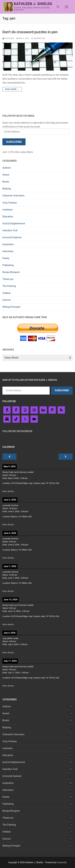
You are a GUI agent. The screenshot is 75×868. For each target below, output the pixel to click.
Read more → (12, 89)
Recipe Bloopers (11, 272)
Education (8, 217)
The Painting (9, 286)
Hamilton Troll (10, 230)
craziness (8, 210)
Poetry (6, 258)
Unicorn (7, 300)
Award (6, 175)
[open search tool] (58, 7)
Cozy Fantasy (10, 203)
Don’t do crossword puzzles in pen (30, 32)
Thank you (8, 279)
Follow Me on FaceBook (17, 431)
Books (6, 182)
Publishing (8, 265)
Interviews (8, 251)
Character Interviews (13, 196)
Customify (62, 862)
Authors (7, 168)
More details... (9, 491)
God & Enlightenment (14, 223)
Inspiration (38, 38)
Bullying (7, 189)
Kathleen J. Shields (33, 4)
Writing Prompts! (11, 307)
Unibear (7, 293)
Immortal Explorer (12, 237)
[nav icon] (67, 7)
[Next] (66, 457)
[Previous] (9, 457)
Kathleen (8, 38)
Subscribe (14, 142)
